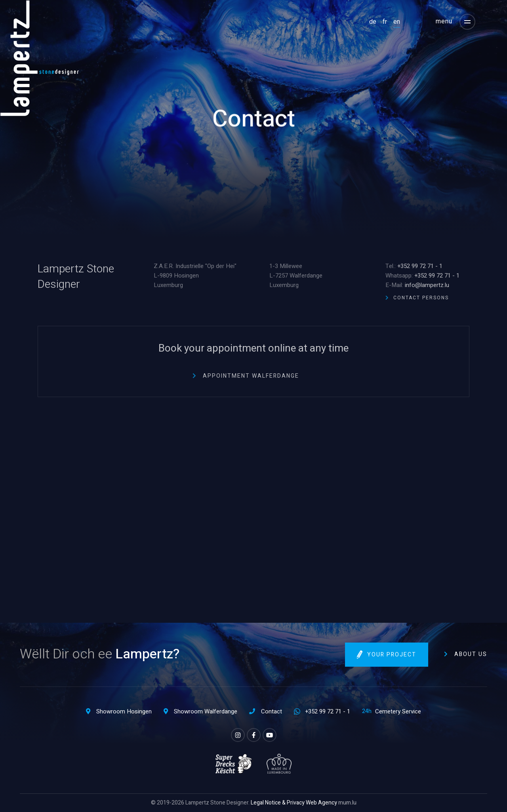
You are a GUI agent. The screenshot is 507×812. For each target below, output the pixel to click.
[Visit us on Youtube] (270, 735)
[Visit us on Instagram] (238, 735)
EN (397, 22)
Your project (392, 655)
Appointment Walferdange (251, 376)
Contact (272, 711)
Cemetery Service (398, 711)
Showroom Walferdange (206, 711)
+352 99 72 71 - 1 (420, 266)
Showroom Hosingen (124, 711)
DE (373, 22)
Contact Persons (421, 298)
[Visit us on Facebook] (254, 735)
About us (471, 654)
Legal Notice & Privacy (278, 803)
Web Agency (321, 803)
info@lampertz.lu (427, 285)
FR (385, 22)
